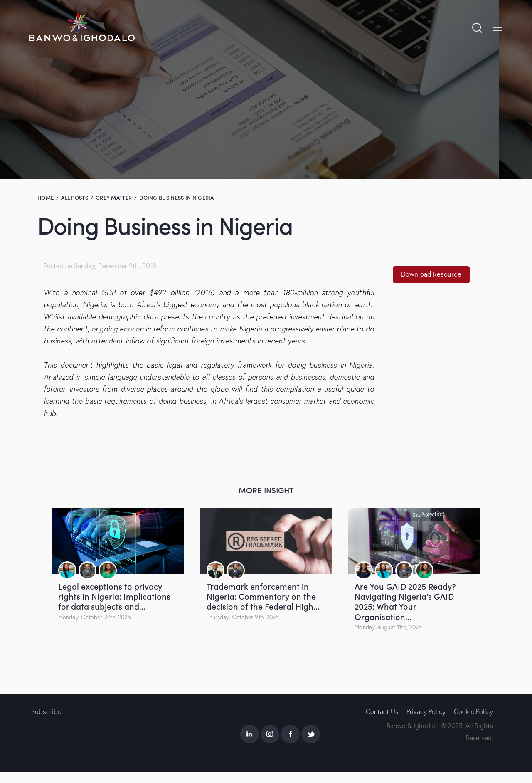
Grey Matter (114, 197)
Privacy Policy (427, 711)
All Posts (75, 197)
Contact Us (382, 711)
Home (46, 197)
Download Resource (433, 274)
